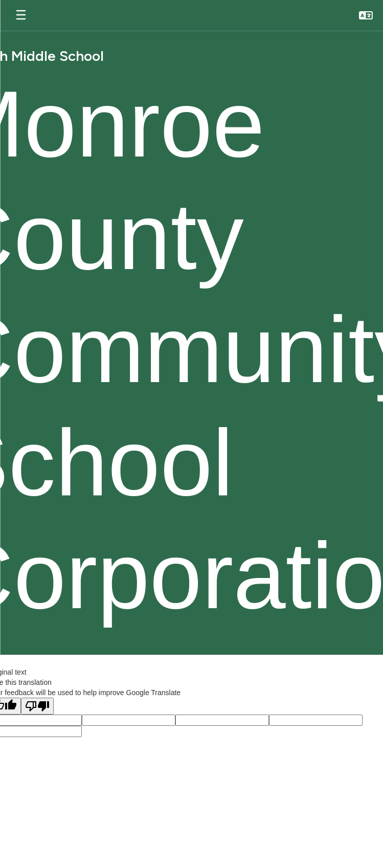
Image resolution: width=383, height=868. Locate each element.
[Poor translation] (37, 706)
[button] (366, 15)
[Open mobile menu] (21, 15)
